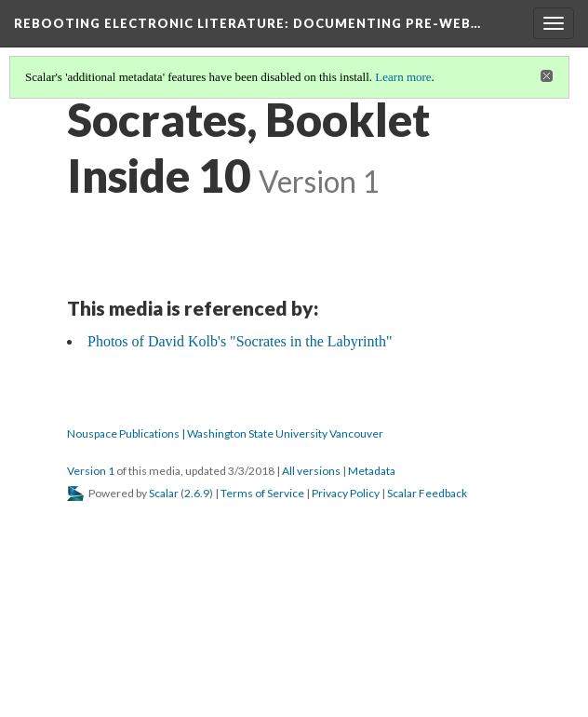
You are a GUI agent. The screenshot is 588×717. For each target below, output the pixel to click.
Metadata (372, 471)
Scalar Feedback (427, 493)
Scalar (164, 493)
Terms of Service (262, 493)
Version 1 (91, 471)
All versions (311, 471)
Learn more (403, 77)
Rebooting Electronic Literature (247, 23)
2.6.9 (197, 493)
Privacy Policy (346, 493)
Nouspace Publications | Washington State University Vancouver (225, 433)
